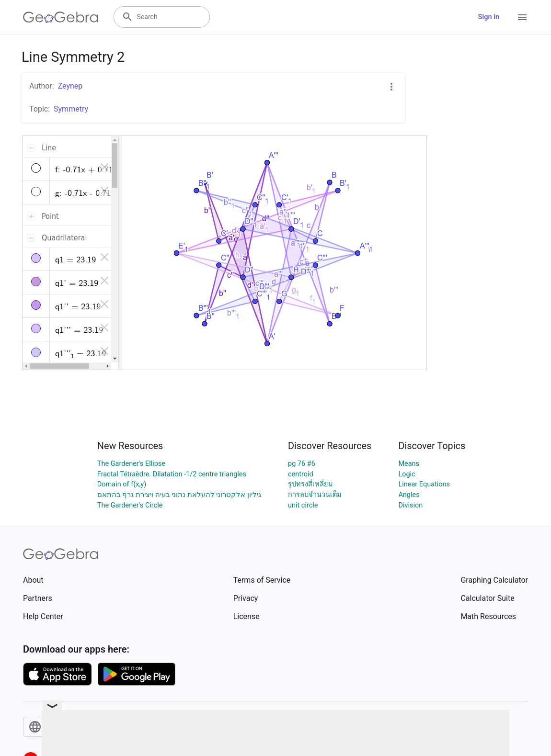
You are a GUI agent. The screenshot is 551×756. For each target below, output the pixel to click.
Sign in (489, 17)
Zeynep (70, 86)
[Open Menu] (522, 17)
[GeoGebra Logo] (61, 17)
